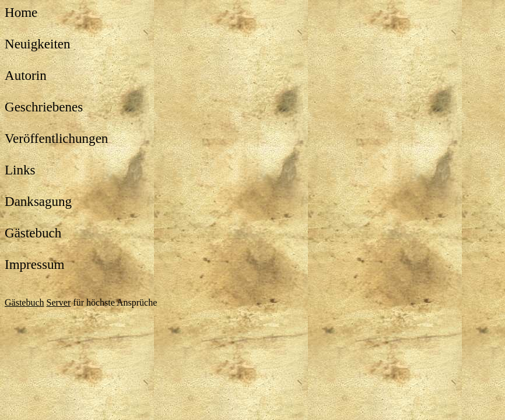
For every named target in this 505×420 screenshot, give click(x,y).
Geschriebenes (44, 107)
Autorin (26, 75)
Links (20, 170)
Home (21, 12)
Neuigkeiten (38, 44)
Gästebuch (33, 233)
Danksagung (38, 201)
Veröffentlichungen (56, 138)
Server (59, 302)
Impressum (34, 264)
